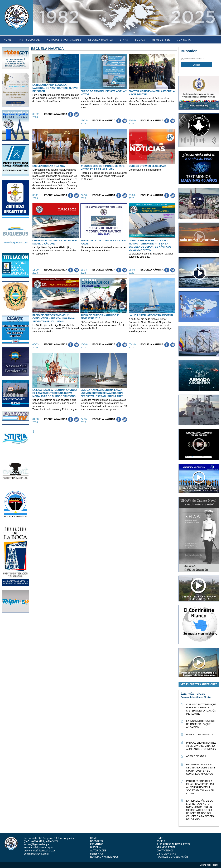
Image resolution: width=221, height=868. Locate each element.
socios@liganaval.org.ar (37, 844)
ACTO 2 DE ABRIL (196, 756)
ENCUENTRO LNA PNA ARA (49, 166)
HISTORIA (95, 847)
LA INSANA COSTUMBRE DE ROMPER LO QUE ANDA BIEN (200, 724)
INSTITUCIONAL (29, 40)
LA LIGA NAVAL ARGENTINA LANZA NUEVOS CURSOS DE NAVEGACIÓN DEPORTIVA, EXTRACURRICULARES (102, 393)
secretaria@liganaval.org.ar (39, 847)
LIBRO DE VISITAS (166, 854)
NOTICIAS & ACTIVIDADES (64, 40)
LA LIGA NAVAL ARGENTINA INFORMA (151, 315)
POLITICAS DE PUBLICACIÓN (172, 857)
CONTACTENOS (165, 851)
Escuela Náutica (56, 114)
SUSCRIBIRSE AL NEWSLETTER (173, 844)
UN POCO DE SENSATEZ (200, 734)
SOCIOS (140, 40)
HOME (8, 40)
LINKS (124, 40)
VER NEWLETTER (166, 847)
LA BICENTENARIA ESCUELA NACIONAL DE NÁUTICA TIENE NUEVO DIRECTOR (55, 88)
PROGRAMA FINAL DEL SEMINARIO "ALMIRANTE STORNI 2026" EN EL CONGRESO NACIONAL (201, 769)
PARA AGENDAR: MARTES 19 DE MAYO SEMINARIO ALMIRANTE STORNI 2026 (201, 746)
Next (218, 16)
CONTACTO (184, 40)
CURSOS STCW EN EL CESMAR (147, 166)
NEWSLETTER (161, 40)
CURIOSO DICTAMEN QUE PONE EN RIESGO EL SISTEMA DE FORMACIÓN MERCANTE (201, 709)
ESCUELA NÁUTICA (101, 40)
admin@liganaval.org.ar (37, 854)
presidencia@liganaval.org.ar (39, 851)
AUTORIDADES (98, 851)
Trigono (215, 865)
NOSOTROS (96, 841)
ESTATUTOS (97, 844)
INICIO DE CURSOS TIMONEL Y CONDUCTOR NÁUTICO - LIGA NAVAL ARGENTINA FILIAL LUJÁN (54, 318)
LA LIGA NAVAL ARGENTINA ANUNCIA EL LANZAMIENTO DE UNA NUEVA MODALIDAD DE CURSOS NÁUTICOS (55, 393)
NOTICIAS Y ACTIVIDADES (104, 857)
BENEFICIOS (97, 854)
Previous (36, 16)
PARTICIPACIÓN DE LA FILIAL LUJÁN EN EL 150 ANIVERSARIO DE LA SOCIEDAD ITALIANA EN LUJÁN (200, 787)
